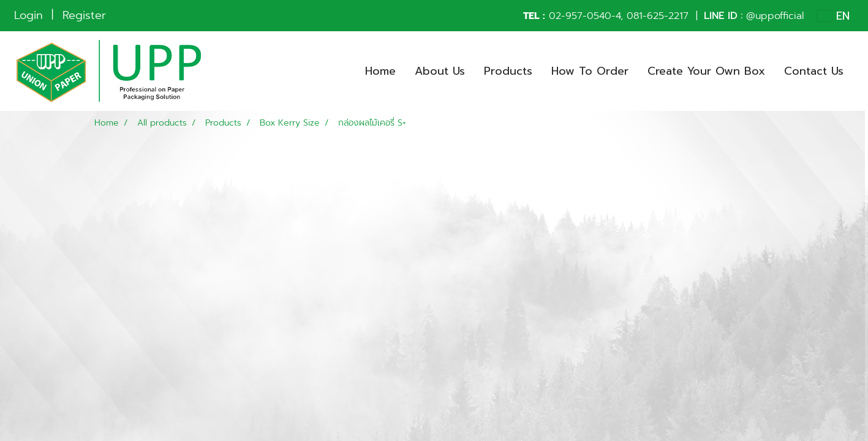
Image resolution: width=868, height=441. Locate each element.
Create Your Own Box (706, 71)
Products (508, 71)
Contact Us (814, 71)
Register (84, 15)
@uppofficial (775, 16)
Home (380, 71)
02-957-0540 (580, 16)
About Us (440, 71)
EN (833, 16)
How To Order (590, 71)
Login (28, 15)
